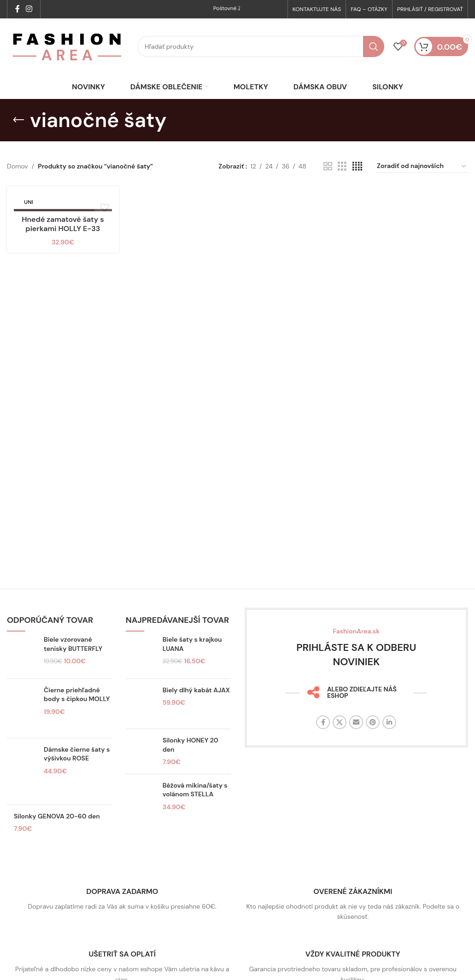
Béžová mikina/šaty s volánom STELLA (195, 803)
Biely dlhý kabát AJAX (196, 703)
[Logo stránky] (67, 53)
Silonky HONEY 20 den (191, 758)
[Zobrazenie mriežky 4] (357, 180)
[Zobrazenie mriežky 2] (328, 180)
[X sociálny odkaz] (340, 736)
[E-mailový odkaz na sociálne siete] (356, 736)
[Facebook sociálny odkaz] (17, 9)
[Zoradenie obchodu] (422, 180)
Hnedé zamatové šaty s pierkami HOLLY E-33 (63, 238)
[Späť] (18, 133)
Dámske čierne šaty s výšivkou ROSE (77, 767)
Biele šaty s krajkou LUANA (192, 658)
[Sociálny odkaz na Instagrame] (29, 9)
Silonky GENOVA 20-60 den (57, 829)
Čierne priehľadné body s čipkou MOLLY (77, 708)
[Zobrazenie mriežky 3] (342, 180)
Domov (18, 180)
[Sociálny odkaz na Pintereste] (373, 736)
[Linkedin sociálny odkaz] (389, 736)
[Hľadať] (261, 54)
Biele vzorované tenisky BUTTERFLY (73, 658)
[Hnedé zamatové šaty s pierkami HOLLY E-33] (63, 216)
